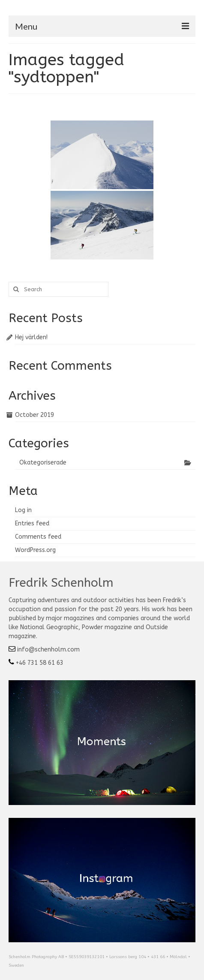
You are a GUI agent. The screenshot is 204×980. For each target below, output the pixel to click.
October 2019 (34, 415)
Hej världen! (31, 337)
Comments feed (38, 537)
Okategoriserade (43, 463)
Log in (23, 510)
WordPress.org (35, 550)
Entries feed (32, 523)
